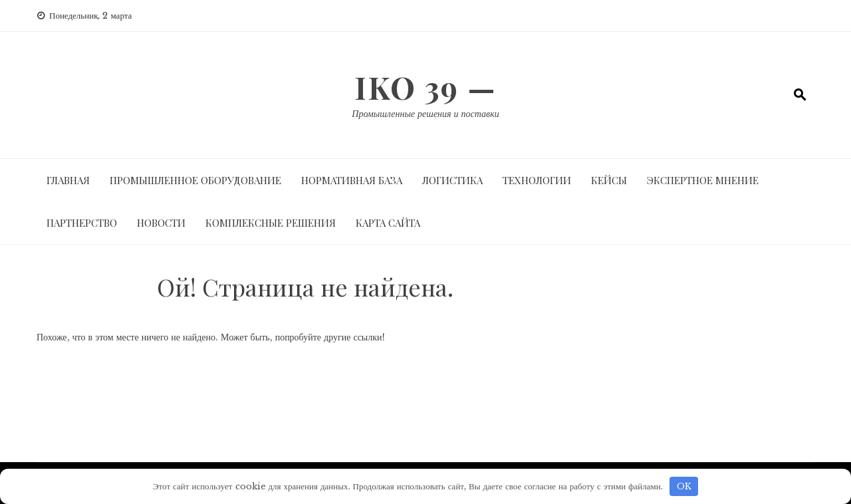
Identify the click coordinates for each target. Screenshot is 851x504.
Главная (68, 180)
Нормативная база (352, 180)
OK (684, 486)
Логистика (452, 180)
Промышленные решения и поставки (425, 114)
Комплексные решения (271, 223)
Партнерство (82, 223)
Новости (161, 223)
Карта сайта (388, 223)
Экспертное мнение (703, 180)
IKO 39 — (425, 87)
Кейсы (609, 180)
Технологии (537, 180)
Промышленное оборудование (195, 180)
